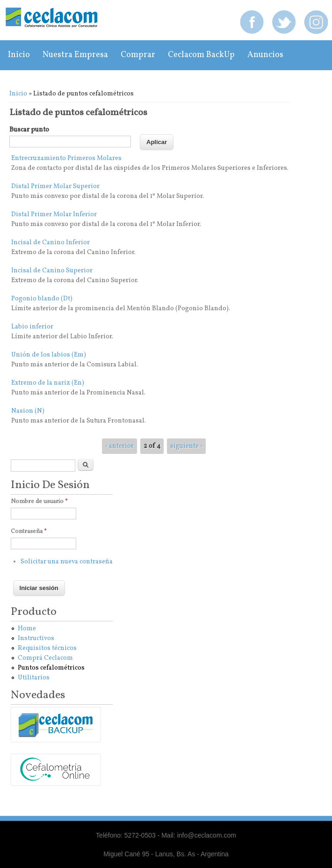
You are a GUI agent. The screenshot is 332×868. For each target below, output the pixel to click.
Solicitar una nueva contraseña (67, 562)
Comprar (138, 55)
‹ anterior (119, 446)
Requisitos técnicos (47, 648)
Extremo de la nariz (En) (48, 383)
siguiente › (186, 446)
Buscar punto (29, 130)
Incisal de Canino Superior (52, 271)
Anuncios (265, 55)
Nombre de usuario (39, 502)
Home (27, 629)
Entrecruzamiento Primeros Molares (66, 158)
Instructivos (36, 638)
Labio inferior (32, 327)
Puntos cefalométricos (51, 668)
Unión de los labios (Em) (49, 355)
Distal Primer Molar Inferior (54, 215)
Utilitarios (34, 678)
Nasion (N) (28, 411)
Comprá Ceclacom (45, 658)
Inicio (19, 55)
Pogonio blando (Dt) (42, 299)
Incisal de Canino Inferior (51, 243)
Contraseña (29, 532)
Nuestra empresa (75, 55)
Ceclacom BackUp (201, 55)
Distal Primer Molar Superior (55, 186)
